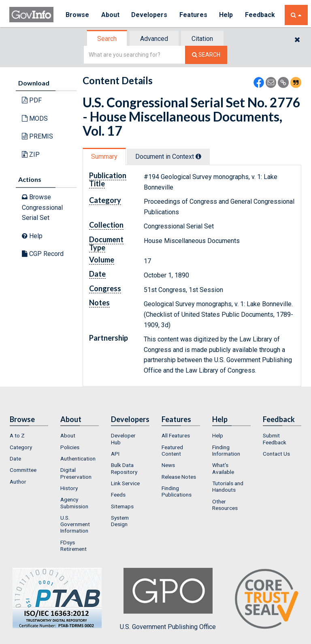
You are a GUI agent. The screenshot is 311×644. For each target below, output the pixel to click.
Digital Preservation (76, 473)
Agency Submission (74, 503)
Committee (23, 470)
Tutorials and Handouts (228, 486)
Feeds (118, 495)
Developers (150, 15)
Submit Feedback (275, 439)
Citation (202, 39)
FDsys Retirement (73, 546)
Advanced (154, 39)
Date (15, 458)
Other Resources (225, 505)
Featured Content (172, 450)
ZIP (31, 155)
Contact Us (276, 454)
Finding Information (226, 450)
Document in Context (168, 157)
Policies (70, 447)
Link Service (125, 483)
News (168, 465)
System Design (120, 521)
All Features (176, 435)
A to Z (17, 435)
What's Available (223, 468)
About (110, 15)
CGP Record (43, 254)
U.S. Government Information (75, 524)
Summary (104, 157)
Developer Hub (123, 439)
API (115, 454)
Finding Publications (177, 491)
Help (227, 15)
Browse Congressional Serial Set (42, 207)
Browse (77, 15)
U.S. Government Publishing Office (168, 599)
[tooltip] (198, 156)
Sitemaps (122, 506)
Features (194, 15)
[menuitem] (29, 435)
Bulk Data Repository (124, 468)
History (69, 488)
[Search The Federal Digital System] (206, 55)
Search (107, 39)
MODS (35, 118)
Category (21, 447)
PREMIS (37, 136)
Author (18, 482)
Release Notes (179, 477)
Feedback (261, 15)
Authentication (78, 458)
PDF (32, 100)
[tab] (107, 39)
